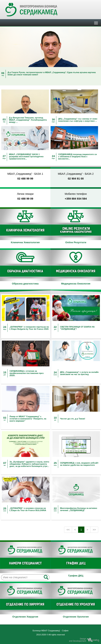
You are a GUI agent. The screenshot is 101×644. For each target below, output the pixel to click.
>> (94, 530)
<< (68, 530)
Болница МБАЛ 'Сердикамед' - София (51, 631)
